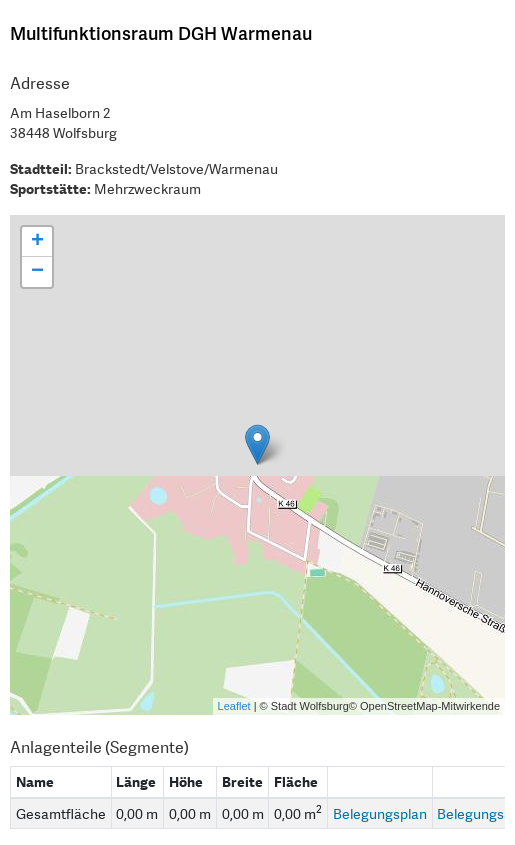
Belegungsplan (380, 814)
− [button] (37, 272)
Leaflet (234, 706)
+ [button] (37, 242)
